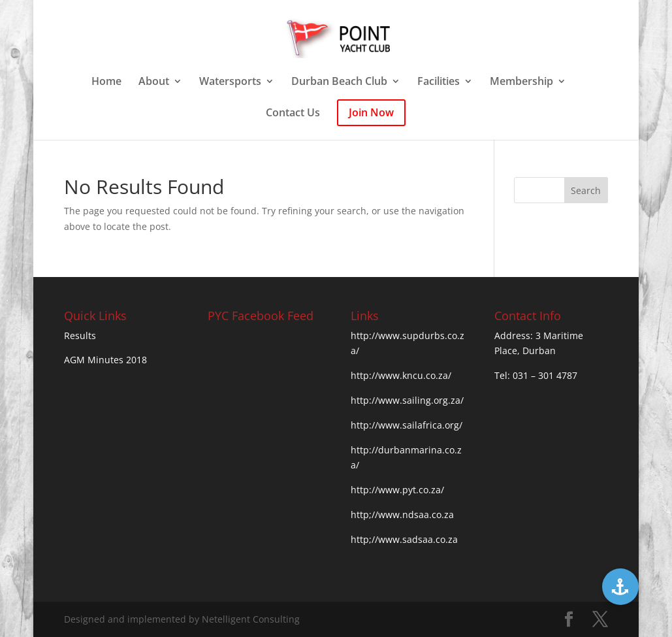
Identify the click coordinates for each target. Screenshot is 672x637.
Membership (521, 82)
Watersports (230, 82)
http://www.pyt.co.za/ (397, 490)
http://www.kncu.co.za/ (401, 375)
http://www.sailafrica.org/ (407, 425)
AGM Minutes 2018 (105, 360)
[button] (620, 587)
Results (80, 335)
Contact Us (293, 114)
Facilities (439, 82)
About (154, 82)
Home (106, 82)
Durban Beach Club (339, 82)
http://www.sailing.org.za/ (407, 400)
